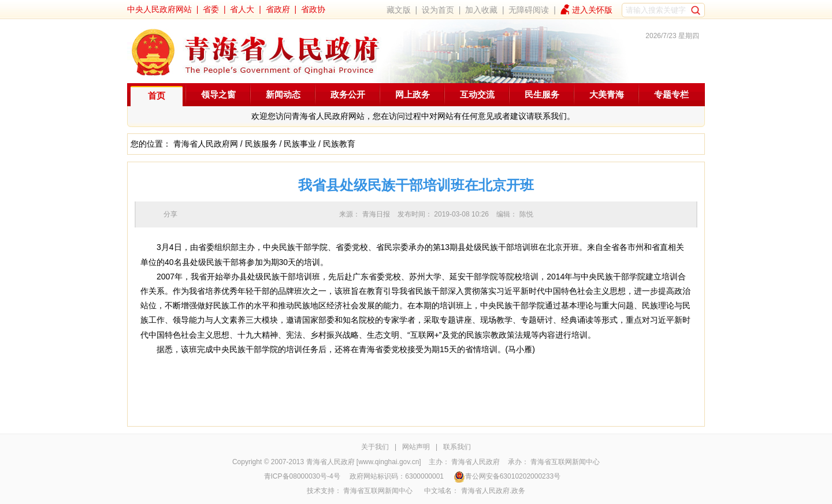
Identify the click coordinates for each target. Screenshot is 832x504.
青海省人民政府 (476, 462)
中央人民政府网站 (159, 9)
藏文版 (399, 10)
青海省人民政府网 (206, 144)
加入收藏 (481, 10)
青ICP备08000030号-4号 (302, 476)
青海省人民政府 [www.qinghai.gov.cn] (364, 462)
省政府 (278, 9)
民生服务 (542, 94)
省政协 (313, 9)
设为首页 (438, 10)
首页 (157, 96)
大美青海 (607, 94)
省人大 (242, 9)
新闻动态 (283, 94)
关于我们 (375, 447)
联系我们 (457, 447)
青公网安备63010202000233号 (507, 476)
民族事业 (300, 144)
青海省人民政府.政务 (493, 491)
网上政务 (413, 94)
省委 (211, 9)
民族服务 (261, 144)
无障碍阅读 (529, 10)
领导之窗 (218, 94)
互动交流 (477, 94)
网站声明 (416, 447)
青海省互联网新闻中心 (565, 462)
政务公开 (348, 94)
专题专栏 (671, 94)
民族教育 (339, 144)
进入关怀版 (592, 10)
